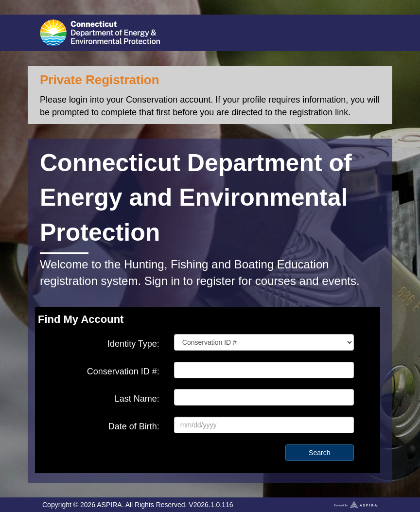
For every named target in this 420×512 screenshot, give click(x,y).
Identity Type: (133, 344)
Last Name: (137, 399)
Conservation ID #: (123, 371)
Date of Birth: (134, 426)
